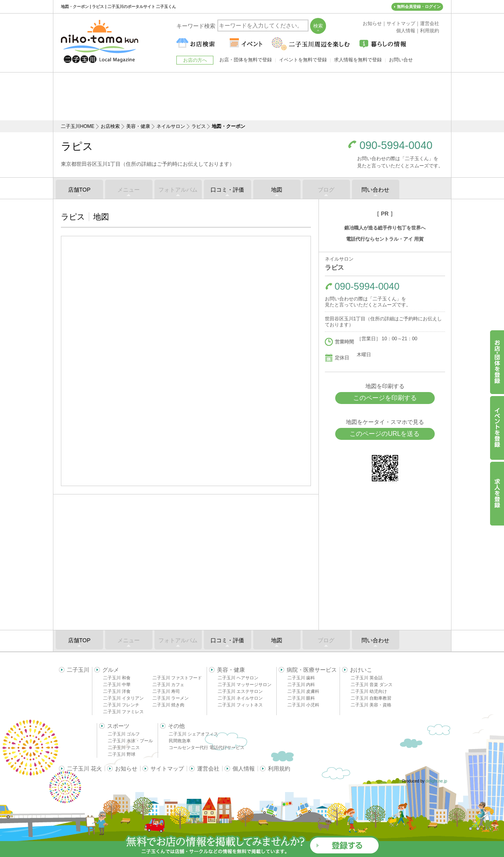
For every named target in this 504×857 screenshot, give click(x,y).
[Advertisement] (252, 96)
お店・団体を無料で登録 (246, 60)
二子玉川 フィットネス (240, 705)
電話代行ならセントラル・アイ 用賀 (385, 239)
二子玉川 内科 (301, 684)
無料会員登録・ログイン (419, 7)
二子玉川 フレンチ (121, 705)
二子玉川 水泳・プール (130, 741)
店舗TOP (79, 190)
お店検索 (110, 126)
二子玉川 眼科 (301, 698)
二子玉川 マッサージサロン (245, 684)
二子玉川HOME (78, 126)
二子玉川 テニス (124, 747)
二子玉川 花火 (84, 769)
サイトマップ (167, 769)
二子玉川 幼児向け (369, 691)
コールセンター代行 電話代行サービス (207, 747)
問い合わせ (375, 190)
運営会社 (208, 769)
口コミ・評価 (227, 190)
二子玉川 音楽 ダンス (372, 684)
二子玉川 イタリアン (123, 698)
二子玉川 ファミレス (123, 712)
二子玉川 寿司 (166, 691)
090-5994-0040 (396, 146)
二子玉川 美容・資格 (371, 705)
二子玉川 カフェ (168, 684)
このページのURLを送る (385, 434)
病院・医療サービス (312, 670)
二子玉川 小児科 (303, 705)
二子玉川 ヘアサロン (238, 678)
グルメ (111, 670)
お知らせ (126, 769)
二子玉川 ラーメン (171, 698)
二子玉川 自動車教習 (371, 698)
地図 (277, 190)
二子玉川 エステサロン (240, 691)
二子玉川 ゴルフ (124, 734)
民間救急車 (180, 741)
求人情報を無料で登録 (358, 60)
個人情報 (244, 769)
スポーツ (118, 726)
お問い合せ (401, 60)
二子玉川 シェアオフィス (193, 734)
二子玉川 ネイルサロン (240, 698)
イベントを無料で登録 (303, 60)
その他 (176, 726)
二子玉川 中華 (117, 684)
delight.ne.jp (436, 781)
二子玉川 (78, 670)
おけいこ (361, 670)
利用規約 (279, 769)
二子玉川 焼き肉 (168, 705)
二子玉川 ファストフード (177, 678)
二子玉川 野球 (122, 754)
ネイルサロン (171, 126)
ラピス (199, 126)
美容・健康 (138, 126)
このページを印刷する (385, 398)
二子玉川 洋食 (117, 691)
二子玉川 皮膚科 (303, 691)
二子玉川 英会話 (367, 678)
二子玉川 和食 (117, 678)
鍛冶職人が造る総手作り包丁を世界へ (385, 228)
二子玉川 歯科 (301, 678)
